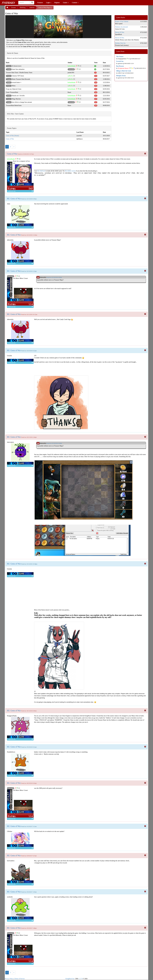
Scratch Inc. (120, 61)
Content (75, 3)
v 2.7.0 (81, 979)
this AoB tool (41, 171)
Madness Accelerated (121, 27)
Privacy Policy (9, 979)
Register (57, 3)
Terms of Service (20, 979)
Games (66, 3)
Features (40, 3)
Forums (14, 8)
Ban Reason (120, 66)
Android (32, 8)
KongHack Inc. (70, 979)
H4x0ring (23, 8)
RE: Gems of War (14, 199)
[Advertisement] (71, 8)
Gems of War (10, 139)
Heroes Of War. (120, 32)
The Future (120, 57)
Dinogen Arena (121, 76)
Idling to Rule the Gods (124, 71)
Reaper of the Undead (122, 22)
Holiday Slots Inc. (121, 43)
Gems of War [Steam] (12, 136)
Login (49, 3)
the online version (71, 171)
